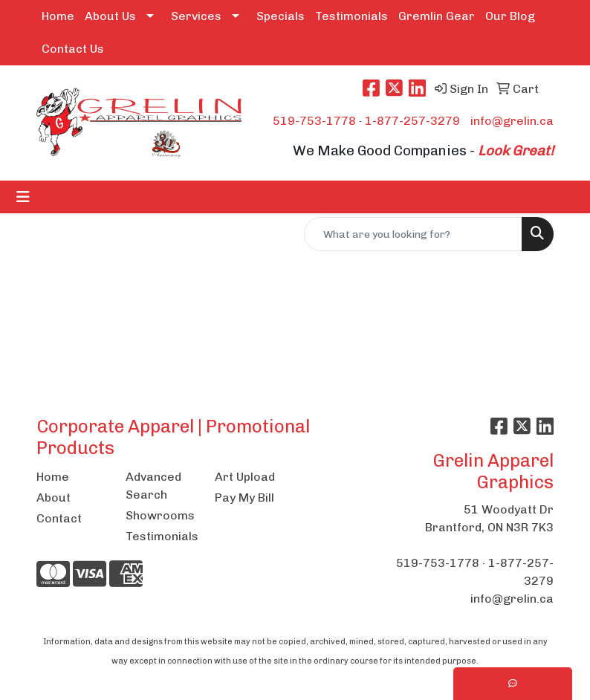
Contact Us (73, 49)
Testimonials (351, 16)
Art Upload (245, 477)
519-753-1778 (314, 121)
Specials (281, 16)
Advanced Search (153, 486)
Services (196, 16)
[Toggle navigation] (23, 197)
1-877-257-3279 (412, 121)
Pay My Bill (244, 498)
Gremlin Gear (437, 16)
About (54, 498)
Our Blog (510, 16)
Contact (59, 518)
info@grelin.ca (512, 121)
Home (58, 16)
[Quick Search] (413, 234)
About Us (110, 16)
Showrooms (160, 515)
